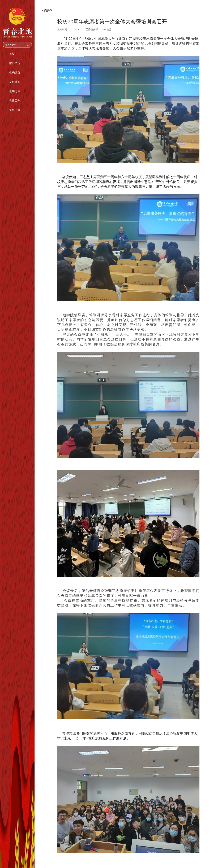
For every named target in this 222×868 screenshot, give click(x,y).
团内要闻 (47, 10)
